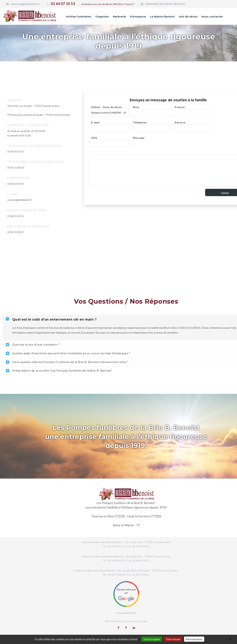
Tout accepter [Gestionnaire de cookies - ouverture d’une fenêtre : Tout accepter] (152, 639)
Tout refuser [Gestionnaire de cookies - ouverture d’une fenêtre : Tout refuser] (173, 639)
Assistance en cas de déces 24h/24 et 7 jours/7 (108, 4)
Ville (94, 137)
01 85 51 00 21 (16, 232)
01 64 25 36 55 (16, 216)
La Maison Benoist (162, 17)
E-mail (95, 122)
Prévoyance (138, 17)
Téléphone (140, 122)
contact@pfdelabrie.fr (25, 4)
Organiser (102, 17)
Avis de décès (188, 17)
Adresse (180, 122)
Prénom (180, 106)
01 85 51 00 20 (16, 168)
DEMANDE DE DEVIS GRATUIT (165, 4)
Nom (136, 106)
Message (139, 137)
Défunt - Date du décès (107, 106)
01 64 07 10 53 (63, 4)
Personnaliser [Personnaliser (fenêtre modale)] (194, 639)
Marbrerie (119, 17)
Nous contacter (212, 17)
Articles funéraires (79, 17)
